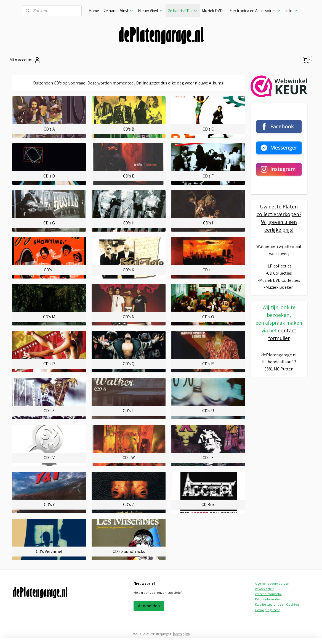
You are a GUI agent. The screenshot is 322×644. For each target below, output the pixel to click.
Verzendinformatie (268, 594)
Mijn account (25, 60)
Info (292, 11)
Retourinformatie (267, 599)
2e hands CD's (183, 11)
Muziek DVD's (214, 11)
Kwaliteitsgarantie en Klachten (277, 604)
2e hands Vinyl (119, 11)
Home (94, 11)
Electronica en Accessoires (255, 11)
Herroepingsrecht (267, 610)
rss (188, 634)
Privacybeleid (265, 589)
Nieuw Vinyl (151, 11)
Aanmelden (149, 606)
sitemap (179, 634)
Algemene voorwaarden (272, 583)
